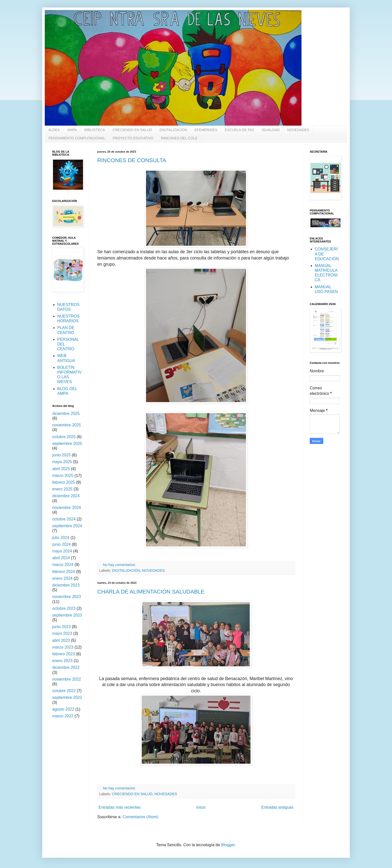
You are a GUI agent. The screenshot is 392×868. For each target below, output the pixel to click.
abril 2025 (61, 469)
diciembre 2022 (66, 667)
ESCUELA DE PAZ (239, 130)
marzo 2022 (63, 716)
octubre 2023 (64, 608)
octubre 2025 (64, 437)
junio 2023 (61, 627)
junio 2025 (61, 455)
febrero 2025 (64, 482)
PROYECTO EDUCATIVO (133, 138)
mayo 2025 (62, 462)
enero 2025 (62, 489)
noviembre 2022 (67, 679)
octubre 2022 (64, 691)
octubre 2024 (64, 519)
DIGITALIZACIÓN (173, 130)
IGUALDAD (271, 130)
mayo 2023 (62, 633)
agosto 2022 (63, 709)
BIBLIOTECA (95, 130)
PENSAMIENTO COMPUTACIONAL (77, 138)
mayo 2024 (62, 551)
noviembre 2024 (67, 508)
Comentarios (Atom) (140, 817)
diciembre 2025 (66, 413)
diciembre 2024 (66, 496)
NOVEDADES (298, 130)
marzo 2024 (63, 565)
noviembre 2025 (67, 425)
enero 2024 (62, 578)
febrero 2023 (64, 654)
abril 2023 (61, 640)
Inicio (201, 807)
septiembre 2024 (67, 526)
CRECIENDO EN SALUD (132, 130)
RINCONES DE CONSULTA (132, 160)
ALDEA (54, 130)
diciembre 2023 (66, 585)
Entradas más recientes (119, 807)
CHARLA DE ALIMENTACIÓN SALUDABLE (151, 592)
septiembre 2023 (67, 615)
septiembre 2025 (67, 444)
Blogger (228, 845)
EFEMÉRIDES (206, 130)
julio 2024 (61, 538)
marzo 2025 (63, 476)
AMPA (72, 130)
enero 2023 (62, 661)
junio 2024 (61, 544)
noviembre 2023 (67, 597)
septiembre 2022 (67, 697)
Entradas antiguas (277, 807)
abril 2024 (61, 558)
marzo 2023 (63, 647)
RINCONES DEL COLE (179, 138)
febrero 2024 (64, 572)
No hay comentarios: (120, 565)
